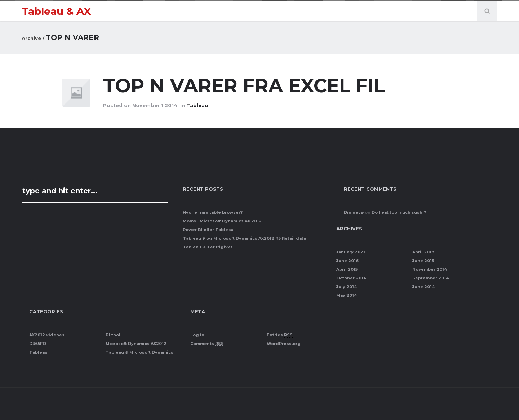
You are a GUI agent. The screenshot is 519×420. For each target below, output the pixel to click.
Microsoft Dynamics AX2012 (136, 344)
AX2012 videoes (47, 335)
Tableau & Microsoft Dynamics (139, 352)
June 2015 (423, 261)
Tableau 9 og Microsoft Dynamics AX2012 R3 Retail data (244, 238)
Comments (207, 344)
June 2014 (423, 287)
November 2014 (430, 269)
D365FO (38, 344)
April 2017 (423, 252)
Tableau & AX (56, 11)
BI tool (113, 335)
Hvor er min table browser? (213, 212)
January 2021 (351, 252)
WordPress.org (284, 344)
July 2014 (347, 287)
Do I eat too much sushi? (399, 212)
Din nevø (354, 212)
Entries (280, 335)
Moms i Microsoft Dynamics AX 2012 (222, 221)
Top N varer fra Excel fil (247, 86)
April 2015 (347, 269)
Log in (197, 335)
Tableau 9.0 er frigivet (208, 247)
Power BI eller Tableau (208, 230)
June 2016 (347, 261)
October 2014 (351, 278)
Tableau (197, 105)
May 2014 (347, 295)
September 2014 (431, 278)
